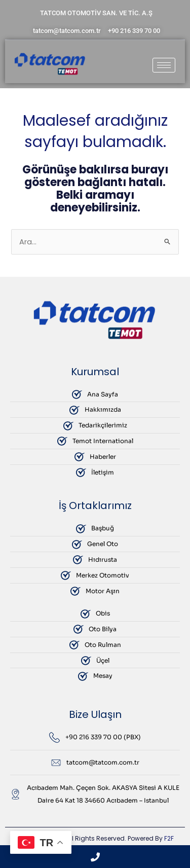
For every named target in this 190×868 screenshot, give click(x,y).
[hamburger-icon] (164, 65)
